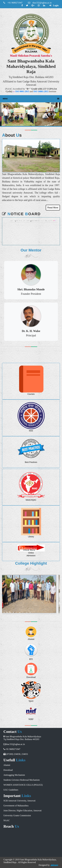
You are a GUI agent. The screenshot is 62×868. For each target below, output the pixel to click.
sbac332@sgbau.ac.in (40, 3)
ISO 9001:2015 (22, 91)
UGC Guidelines (11, 790)
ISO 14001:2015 (41, 91)
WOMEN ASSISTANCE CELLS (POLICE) (23, 785)
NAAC (7, 820)
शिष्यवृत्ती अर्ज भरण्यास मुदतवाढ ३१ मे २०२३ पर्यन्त (31, 223)
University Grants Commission (17, 815)
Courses (31, 394)
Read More (53, 208)
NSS (31, 431)
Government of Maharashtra (16, 806)
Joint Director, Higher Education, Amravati (23, 811)
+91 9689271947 (13, 3)
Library (31, 537)
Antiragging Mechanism (14, 775)
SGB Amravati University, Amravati (19, 801)
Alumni (31, 639)
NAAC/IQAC (31, 500)
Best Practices (31, 462)
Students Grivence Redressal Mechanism (22, 780)
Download (8, 770)
